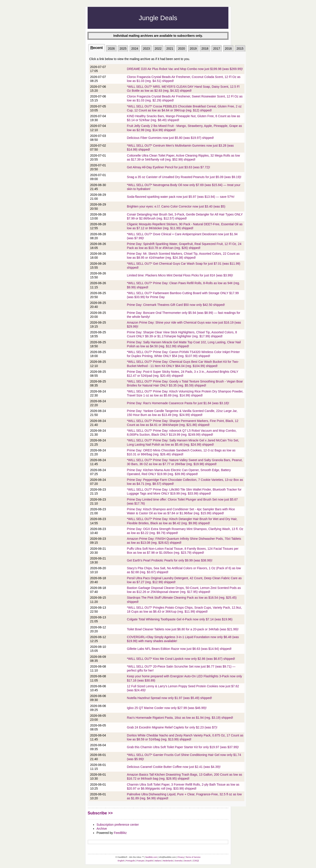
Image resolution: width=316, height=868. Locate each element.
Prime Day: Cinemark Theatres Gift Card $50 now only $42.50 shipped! (176, 305)
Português (131, 861)
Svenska (179, 861)
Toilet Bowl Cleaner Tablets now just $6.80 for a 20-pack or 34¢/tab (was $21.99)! (183, 629)
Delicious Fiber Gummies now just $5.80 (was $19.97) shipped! (170, 138)
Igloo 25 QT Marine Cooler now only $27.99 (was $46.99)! (167, 708)
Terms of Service (193, 857)
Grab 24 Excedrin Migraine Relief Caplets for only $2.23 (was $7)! (172, 727)
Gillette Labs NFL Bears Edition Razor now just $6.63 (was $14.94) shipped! (179, 649)
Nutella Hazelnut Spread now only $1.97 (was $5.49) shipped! (169, 698)
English (121, 861)
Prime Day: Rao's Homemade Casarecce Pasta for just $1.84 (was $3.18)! (178, 403)
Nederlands (168, 861)
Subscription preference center (118, 825)
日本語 (196, 861)
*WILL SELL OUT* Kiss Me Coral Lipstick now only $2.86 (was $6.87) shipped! (181, 659)
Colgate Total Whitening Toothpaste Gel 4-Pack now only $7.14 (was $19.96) (180, 619)
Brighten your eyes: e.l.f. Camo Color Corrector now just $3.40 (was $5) (176, 206)
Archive (102, 829)
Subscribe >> (100, 813)
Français (140, 861)
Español (150, 861)
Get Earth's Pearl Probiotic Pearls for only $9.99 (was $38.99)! (170, 560)
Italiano (158, 861)
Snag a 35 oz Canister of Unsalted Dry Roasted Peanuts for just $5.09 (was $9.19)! (184, 177)
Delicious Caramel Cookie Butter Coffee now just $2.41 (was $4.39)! (174, 767)
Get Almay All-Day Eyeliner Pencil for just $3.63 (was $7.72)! (168, 167)
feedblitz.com (151, 857)
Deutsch (187, 861)
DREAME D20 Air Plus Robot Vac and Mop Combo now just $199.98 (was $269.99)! (185, 69)
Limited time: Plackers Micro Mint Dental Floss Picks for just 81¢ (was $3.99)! (180, 275)
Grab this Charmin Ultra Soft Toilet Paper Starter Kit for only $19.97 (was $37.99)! (183, 747)
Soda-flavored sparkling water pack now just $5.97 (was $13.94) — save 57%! (181, 197)
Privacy (181, 857)
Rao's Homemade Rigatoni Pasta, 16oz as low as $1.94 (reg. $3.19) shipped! (180, 718)
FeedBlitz (120, 833)
